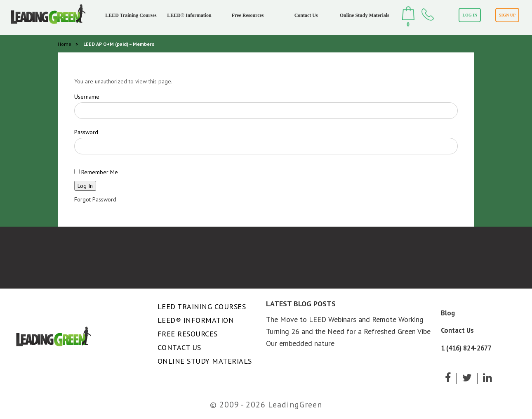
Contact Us (306, 15)
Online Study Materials (365, 15)
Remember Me (96, 172)
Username (87, 97)
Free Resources (248, 15)
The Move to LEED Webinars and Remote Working (345, 319)
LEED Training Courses (131, 15)
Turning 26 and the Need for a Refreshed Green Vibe (348, 331)
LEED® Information (189, 15)
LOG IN (470, 15)
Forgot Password (95, 199)
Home (65, 44)
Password (86, 132)
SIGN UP (507, 15)
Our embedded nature (300, 343)
